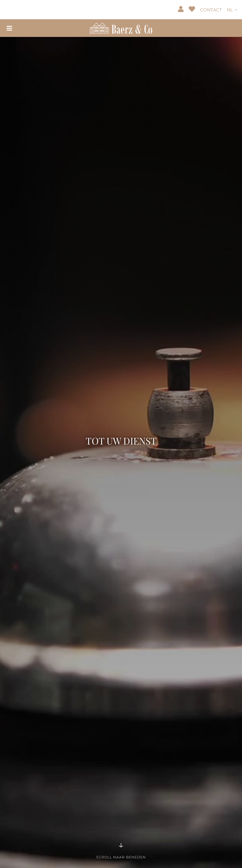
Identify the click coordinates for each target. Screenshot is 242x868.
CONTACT (211, 10)
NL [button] (230, 10)
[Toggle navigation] (9, 28)
